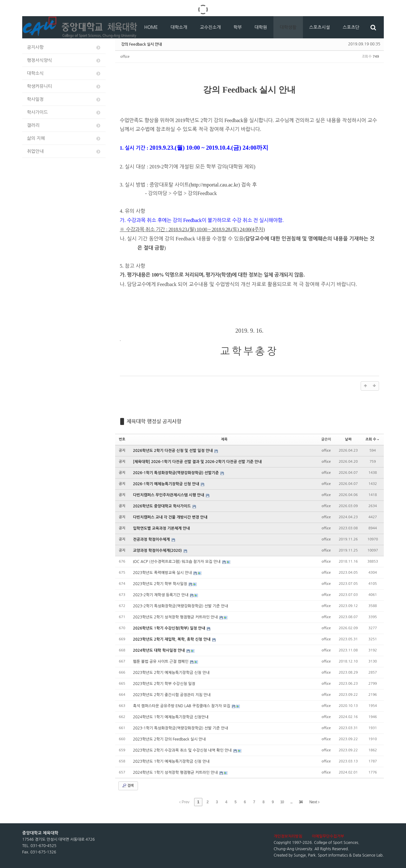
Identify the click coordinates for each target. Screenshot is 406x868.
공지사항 (64, 47)
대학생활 (288, 27)
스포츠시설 (320, 27)
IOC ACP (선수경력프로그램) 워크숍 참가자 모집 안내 (177, 562)
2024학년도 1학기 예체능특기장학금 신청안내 (171, 717)
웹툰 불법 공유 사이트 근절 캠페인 (161, 662)
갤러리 (64, 125)
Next (314, 802)
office (125, 57)
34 (301, 802)
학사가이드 (64, 112)
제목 (224, 439)
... (291, 802)
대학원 (261, 27)
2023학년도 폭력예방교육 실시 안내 (163, 573)
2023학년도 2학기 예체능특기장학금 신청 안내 (171, 673)
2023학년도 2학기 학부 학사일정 (160, 584)
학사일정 (64, 99)
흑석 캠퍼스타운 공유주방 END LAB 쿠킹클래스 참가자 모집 (182, 706)
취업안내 (64, 151)
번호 (122, 439)
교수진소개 (210, 27)
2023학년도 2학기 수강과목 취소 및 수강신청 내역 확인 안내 (183, 750)
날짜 (348, 439)
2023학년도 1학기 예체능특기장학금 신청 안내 (171, 761)
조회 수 (372, 439)
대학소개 (179, 27)
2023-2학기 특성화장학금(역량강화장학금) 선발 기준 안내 (180, 606)
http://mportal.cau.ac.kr (214, 185)
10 (282, 802)
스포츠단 (351, 27)
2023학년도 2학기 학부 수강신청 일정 (164, 684)
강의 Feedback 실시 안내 (141, 44)
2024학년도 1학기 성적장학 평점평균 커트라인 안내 (176, 773)
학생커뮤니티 (64, 86)
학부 (238, 27)
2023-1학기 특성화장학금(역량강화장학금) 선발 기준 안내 (180, 728)
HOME (151, 27)
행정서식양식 (64, 60)
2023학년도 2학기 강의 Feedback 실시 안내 (169, 739)
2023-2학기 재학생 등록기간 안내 (161, 595)
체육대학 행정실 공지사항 (154, 421)
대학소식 (64, 73)
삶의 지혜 (64, 138)
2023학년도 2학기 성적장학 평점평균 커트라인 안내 (176, 617)
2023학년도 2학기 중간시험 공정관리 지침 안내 (172, 695)
